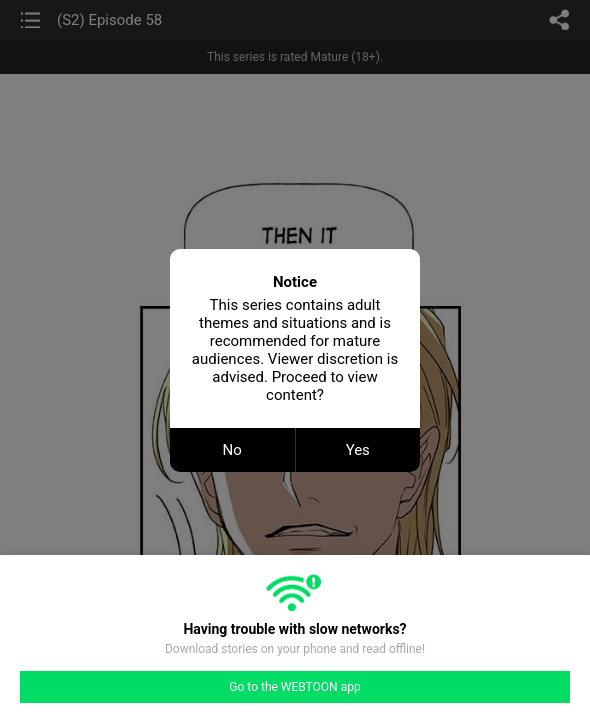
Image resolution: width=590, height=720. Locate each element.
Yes (358, 450)
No (232, 450)
